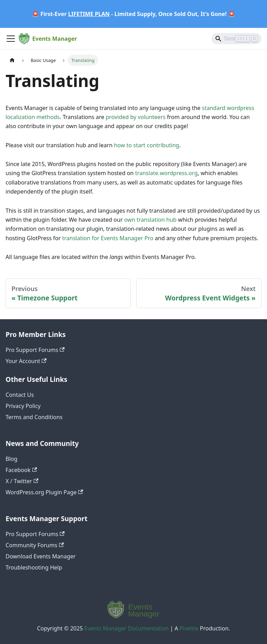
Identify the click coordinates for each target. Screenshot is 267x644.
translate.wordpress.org (167, 173)
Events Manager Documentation (127, 628)
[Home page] (12, 60)
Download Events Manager (41, 556)
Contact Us (20, 395)
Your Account (26, 361)
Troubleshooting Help (34, 567)
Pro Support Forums (35, 350)
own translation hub (150, 220)
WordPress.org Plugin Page (44, 492)
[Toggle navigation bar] (11, 39)
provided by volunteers (136, 117)
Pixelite (189, 628)
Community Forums (35, 545)
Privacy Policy (23, 406)
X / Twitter (22, 481)
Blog (11, 459)
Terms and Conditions (34, 417)
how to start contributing (147, 145)
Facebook (21, 470)
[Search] (236, 39)
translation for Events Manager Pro (108, 238)
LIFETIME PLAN (89, 14)
